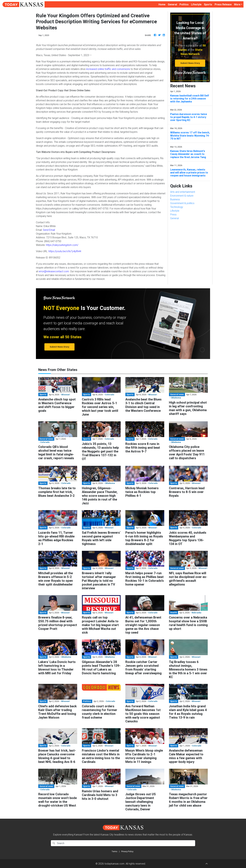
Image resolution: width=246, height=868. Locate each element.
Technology (177, 207)
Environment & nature (182, 196)
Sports (208, 4)
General (172, 4)
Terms (114, 851)
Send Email (49, 230)
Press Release (223, 4)
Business (175, 199)
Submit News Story (190, 63)
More (237, 4)
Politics (184, 4)
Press (173, 214)
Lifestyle (196, 4)
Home (163, 4)
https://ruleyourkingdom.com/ (62, 245)
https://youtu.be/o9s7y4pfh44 (65, 251)
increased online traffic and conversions (108, 69)
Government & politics (182, 203)
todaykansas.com (114, 864)
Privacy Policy (127, 851)
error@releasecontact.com (54, 271)
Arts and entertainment (183, 192)
